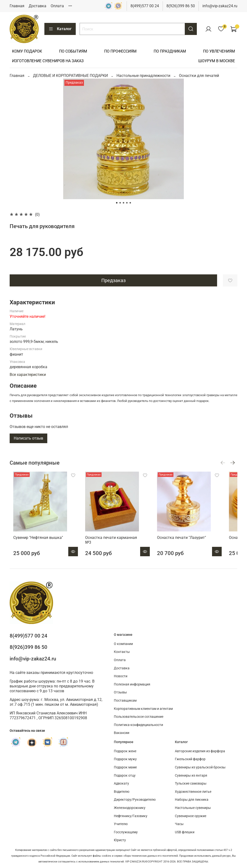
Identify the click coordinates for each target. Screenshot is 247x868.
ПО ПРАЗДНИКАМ (170, 51)
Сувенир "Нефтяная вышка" (34, 545)
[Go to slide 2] (120, 203)
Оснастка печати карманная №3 (117, 545)
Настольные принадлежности (143, 76)
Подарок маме (125, 767)
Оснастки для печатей (199, 76)
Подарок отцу (125, 776)
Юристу (120, 840)
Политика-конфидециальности (138, 725)
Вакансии (122, 733)
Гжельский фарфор (190, 759)
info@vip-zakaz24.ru (220, 6)
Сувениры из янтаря (191, 776)
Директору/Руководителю (135, 800)
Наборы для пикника (192, 800)
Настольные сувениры (193, 808)
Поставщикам (125, 701)
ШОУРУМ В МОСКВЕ (217, 61)
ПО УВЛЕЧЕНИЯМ (219, 51)
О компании (123, 644)
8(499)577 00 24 (145, 6)
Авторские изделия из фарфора (200, 751)
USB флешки (185, 832)
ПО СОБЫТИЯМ (73, 51)
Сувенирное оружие (191, 816)
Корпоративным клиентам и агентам (143, 709)
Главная (17, 6)
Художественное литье (193, 792)
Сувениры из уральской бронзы (200, 767)
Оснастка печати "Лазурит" (191, 545)
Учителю (121, 824)
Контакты (122, 652)
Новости (121, 676)
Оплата (57, 6)
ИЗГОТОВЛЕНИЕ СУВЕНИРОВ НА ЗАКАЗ (48, 61)
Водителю (122, 792)
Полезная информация (132, 684)
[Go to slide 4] (127, 203)
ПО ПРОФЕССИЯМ (120, 51)
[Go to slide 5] (130, 203)
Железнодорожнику (130, 808)
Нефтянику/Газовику (131, 816)
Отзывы (120, 692)
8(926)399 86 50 (181, 6)
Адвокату (121, 783)
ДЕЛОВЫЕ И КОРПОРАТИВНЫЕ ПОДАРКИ (70, 76)
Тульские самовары (191, 783)
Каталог (60, 29)
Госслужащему (126, 832)
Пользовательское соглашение (139, 717)
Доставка (38, 6)
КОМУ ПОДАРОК (27, 51)
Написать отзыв (28, 438)
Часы (179, 824)
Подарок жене (125, 751)
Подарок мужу (125, 759)
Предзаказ (113, 280)
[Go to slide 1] (117, 203)
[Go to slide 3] (123, 203)
